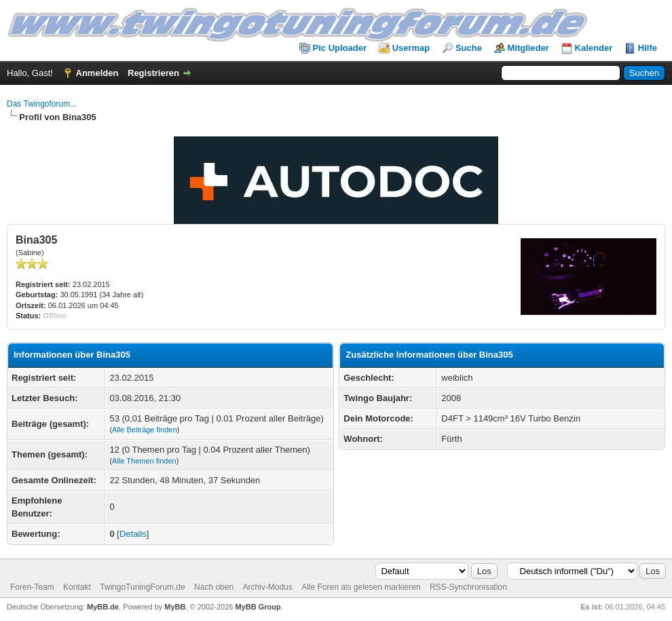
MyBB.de (103, 607)
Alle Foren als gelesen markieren (361, 587)
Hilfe (648, 48)
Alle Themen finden (144, 461)
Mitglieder (528, 48)
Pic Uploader (340, 48)
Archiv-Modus (267, 587)
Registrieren (153, 73)
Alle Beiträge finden (144, 430)
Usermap (411, 48)
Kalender (594, 48)
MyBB (175, 607)
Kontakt (77, 587)
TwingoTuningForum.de (143, 587)
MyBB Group (258, 607)
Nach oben (214, 587)
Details (133, 534)
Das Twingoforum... (42, 104)
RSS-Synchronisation (468, 587)
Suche (469, 48)
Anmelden (97, 73)
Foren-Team (32, 587)
